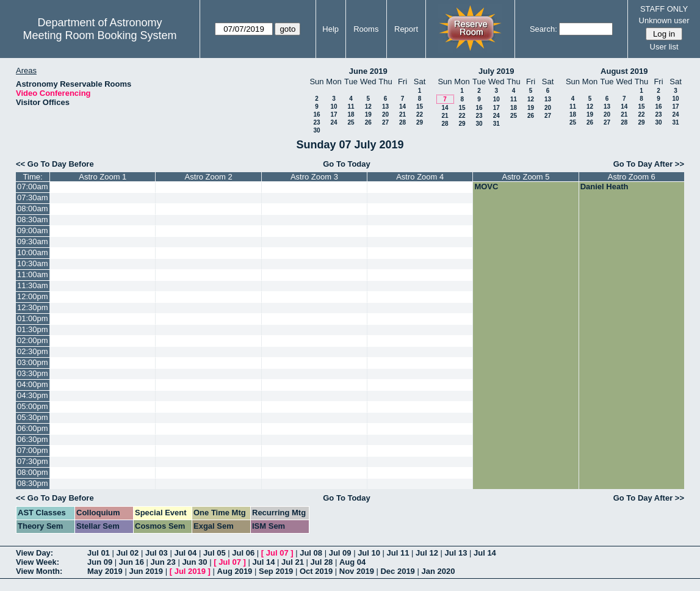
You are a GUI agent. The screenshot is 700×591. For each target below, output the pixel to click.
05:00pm (33, 406)
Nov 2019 (357, 571)
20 (385, 114)
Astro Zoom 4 (420, 177)
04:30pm (33, 395)
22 (420, 114)
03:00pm (33, 362)
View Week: (38, 562)
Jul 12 (427, 553)
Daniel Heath (604, 187)
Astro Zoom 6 (632, 177)
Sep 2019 (276, 571)
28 (402, 122)
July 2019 (496, 71)
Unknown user (664, 20)
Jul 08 (311, 553)
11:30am (33, 285)
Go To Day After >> (649, 164)
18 (351, 114)
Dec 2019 (397, 571)
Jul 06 (243, 553)
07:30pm (33, 461)
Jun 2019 (146, 571)
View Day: (34, 553)
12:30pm (33, 307)
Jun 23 (163, 562)
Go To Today (347, 164)
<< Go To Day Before (55, 164)
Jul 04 (185, 553)
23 (316, 122)
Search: (543, 29)
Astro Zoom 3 (314, 177)
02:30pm (33, 351)
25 (351, 122)
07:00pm (33, 450)
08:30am (33, 219)
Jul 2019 (190, 571)
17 (334, 114)
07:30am (33, 198)
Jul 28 (322, 562)
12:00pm (33, 296)
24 (334, 122)
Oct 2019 (316, 571)
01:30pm (33, 329)
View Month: (39, 571)
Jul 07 (277, 553)
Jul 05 (215, 553)
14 (402, 107)
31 (496, 124)
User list (664, 47)
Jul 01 (99, 553)
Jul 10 (369, 553)
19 (368, 114)
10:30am (33, 263)
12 (368, 107)
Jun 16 (132, 562)
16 (316, 114)
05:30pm (33, 417)
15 (420, 107)
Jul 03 (157, 553)
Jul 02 (127, 553)
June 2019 (368, 71)
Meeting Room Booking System (99, 35)
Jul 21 (293, 562)
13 (385, 107)
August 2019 (624, 71)
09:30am (33, 241)
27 (385, 122)
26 (368, 122)
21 (402, 114)
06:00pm (33, 428)
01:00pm (33, 318)
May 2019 (105, 571)
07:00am (33, 187)
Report (406, 29)
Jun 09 (100, 562)
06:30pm (33, 439)
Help (330, 29)
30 (316, 130)
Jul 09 (340, 553)
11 (351, 107)
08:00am (33, 208)
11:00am (33, 274)
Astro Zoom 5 (526, 177)
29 (420, 122)
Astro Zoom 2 (209, 177)
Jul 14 (485, 553)
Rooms (366, 29)
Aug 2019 (235, 571)
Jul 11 (398, 553)
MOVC (486, 187)
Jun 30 (194, 562)
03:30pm (33, 373)
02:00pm (33, 340)
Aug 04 (352, 562)
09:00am (33, 230)
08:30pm (33, 483)
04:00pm (33, 384)
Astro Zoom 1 (103, 177)
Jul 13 (456, 553)
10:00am (33, 252)
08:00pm (33, 472)
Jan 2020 (438, 571)
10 (334, 107)
